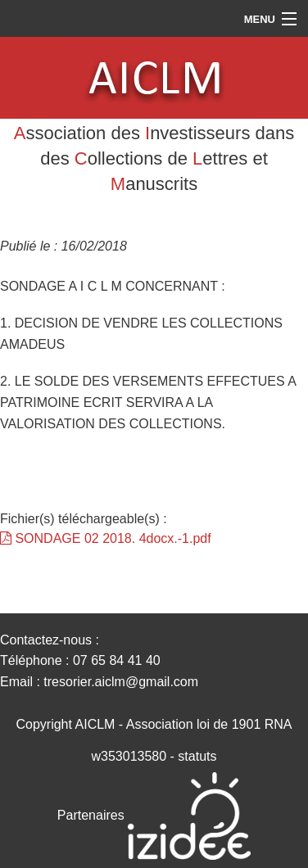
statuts (197, 756)
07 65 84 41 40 (117, 660)
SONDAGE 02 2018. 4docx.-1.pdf (106, 538)
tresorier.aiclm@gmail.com (121, 682)
